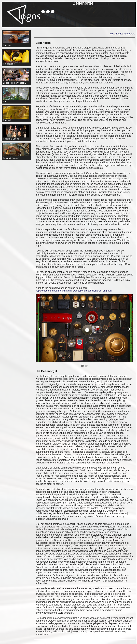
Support (16, 114)
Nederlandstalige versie (122, 34)
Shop (16, 95)
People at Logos (16, 132)
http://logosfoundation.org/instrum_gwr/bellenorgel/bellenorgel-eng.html (74, 291)
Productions (16, 57)
